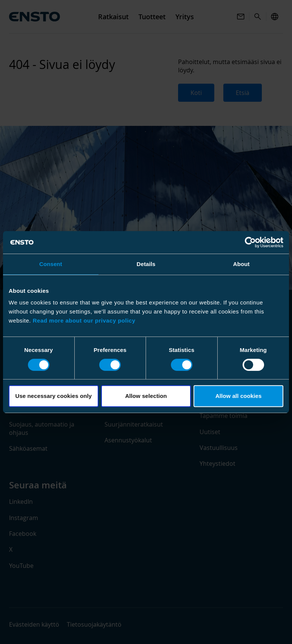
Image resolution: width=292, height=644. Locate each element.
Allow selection (146, 396)
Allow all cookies (239, 396)
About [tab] (241, 264)
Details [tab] (146, 264)
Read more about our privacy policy (84, 320)
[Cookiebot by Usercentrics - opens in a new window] (250, 242)
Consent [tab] (51, 264)
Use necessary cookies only (53, 396)
